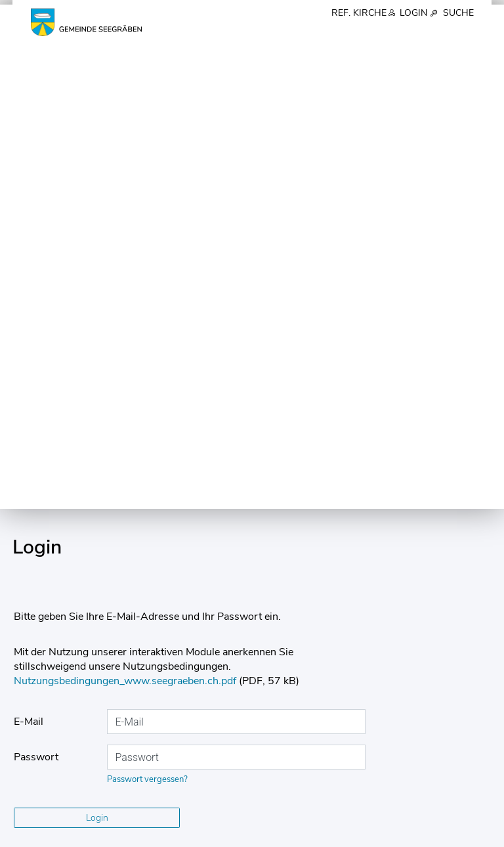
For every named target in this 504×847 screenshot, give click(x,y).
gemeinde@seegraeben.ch (89, 691)
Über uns (209, 33)
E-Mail (29, 213)
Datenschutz (107, 835)
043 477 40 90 (65, 678)
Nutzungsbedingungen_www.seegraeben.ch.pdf (125, 172)
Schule (381, 33)
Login (415, 13)
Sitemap (172, 835)
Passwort (36, 248)
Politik (262, 33)
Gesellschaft (443, 33)
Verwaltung (321, 33)
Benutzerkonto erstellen (97, 464)
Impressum (35, 835)
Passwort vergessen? (147, 271)
